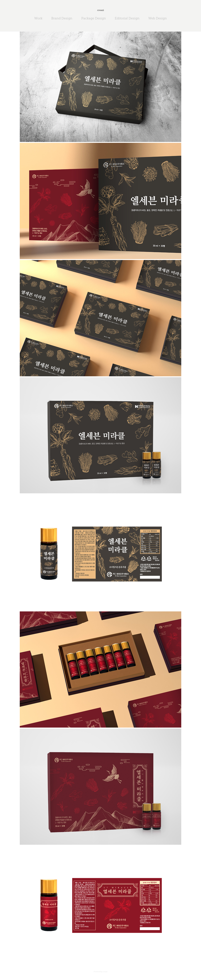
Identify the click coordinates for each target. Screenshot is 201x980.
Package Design (94, 18)
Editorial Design (127, 18)
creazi (101, 10)
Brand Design (62, 18)
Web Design (158, 18)
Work (38, 18)
